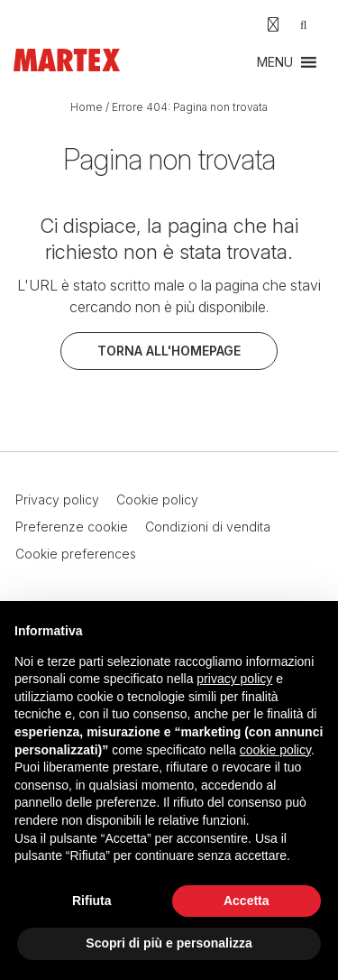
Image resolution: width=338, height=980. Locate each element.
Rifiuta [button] (92, 901)
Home (87, 107)
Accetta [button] (247, 901)
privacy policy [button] (234, 679)
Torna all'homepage (169, 351)
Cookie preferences (76, 554)
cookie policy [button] (275, 750)
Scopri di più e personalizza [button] (169, 943)
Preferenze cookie (72, 527)
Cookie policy (157, 499)
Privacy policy (57, 499)
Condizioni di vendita (208, 527)
